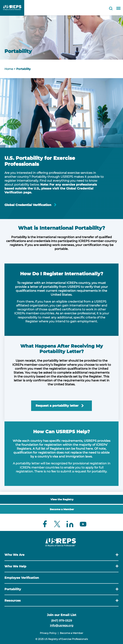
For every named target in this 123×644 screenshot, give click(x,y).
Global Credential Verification (28, 205)
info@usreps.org (62, 625)
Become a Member (62, 509)
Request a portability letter (57, 406)
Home (9, 69)
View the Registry (62, 499)
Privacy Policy (48, 633)
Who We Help (15, 566)
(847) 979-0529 (61, 621)
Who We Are (14, 555)
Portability (23, 69)
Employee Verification (22, 578)
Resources (13, 601)
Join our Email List (62, 615)
